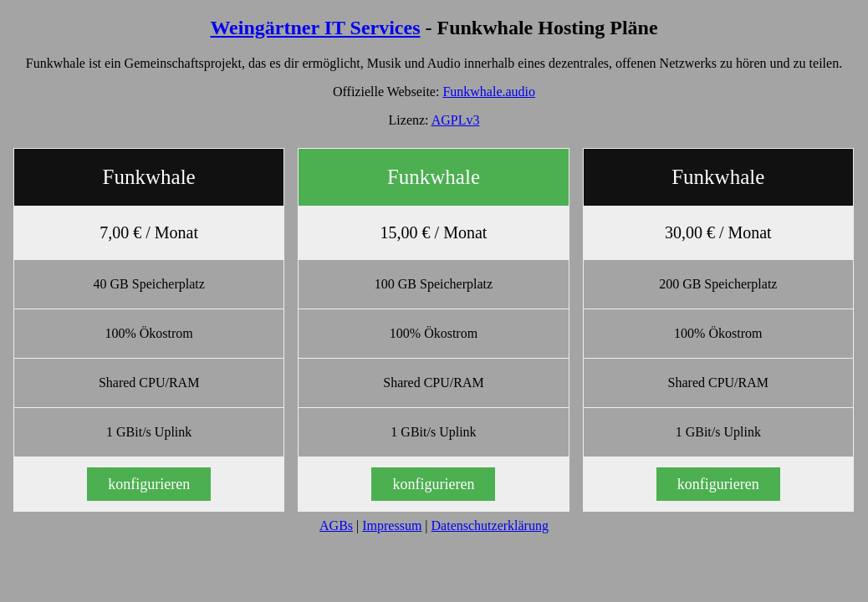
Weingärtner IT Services (315, 28)
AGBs (336, 525)
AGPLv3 (456, 120)
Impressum (392, 525)
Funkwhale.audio (489, 92)
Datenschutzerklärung (490, 525)
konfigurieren (149, 484)
